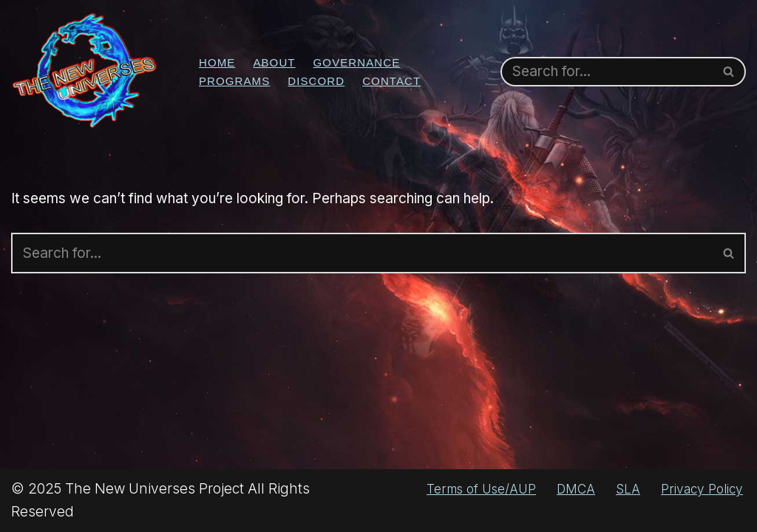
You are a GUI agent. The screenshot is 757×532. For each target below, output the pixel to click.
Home (217, 62)
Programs (234, 81)
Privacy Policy (702, 489)
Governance (357, 62)
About (274, 62)
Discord (316, 81)
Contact (391, 81)
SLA (628, 489)
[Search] (607, 72)
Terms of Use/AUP (481, 489)
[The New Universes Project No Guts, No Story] (85, 71)
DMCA (576, 489)
